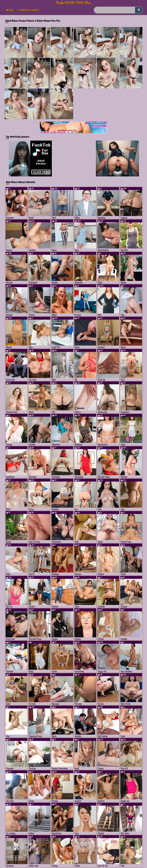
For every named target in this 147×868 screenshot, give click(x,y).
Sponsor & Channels (29, 10)
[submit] (139, 10)
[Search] (118, 10)
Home (11, 10)
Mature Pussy (73, 3)
